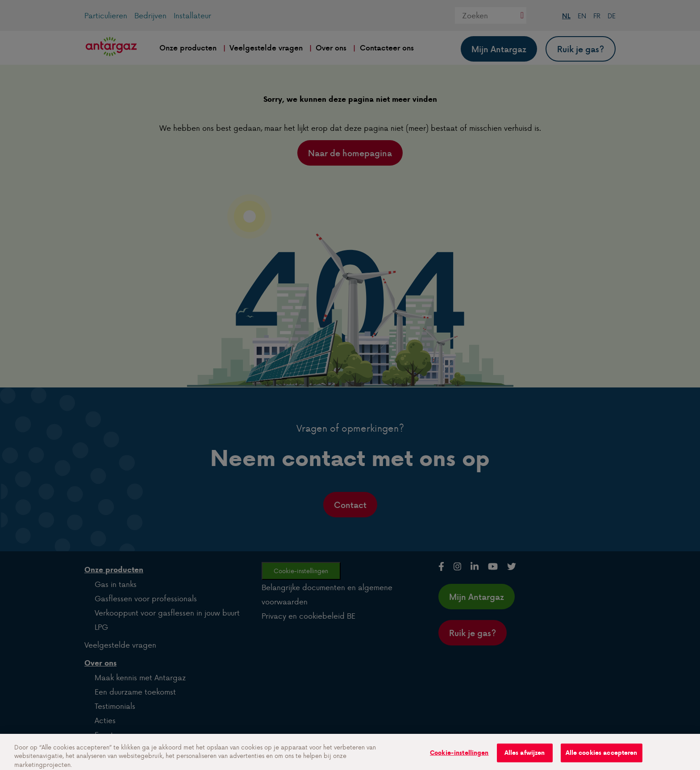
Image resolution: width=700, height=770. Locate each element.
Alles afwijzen (525, 758)
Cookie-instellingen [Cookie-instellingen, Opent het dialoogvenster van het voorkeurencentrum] (459, 758)
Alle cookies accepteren (602, 758)
